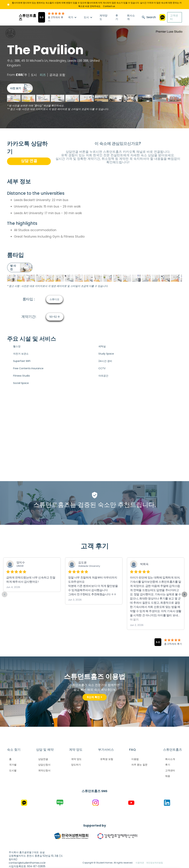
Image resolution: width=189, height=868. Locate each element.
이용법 (135, 759)
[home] (23, 17)
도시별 (13, 770)
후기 (117, 17)
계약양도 (103, 17)
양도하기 (76, 765)
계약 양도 (76, 759)
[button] (72, 17)
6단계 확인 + (95, 697)
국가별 (13, 765)
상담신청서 (44, 765)
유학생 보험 (107, 759)
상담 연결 (29, 161)
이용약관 (140, 863)
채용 (168, 776)
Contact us (109, 6)
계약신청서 (44, 770)
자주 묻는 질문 (139, 765)
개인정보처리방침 (154, 863)
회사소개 (131, 17)
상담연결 (43, 759)
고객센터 (174, 17)
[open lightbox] (20, 88)
